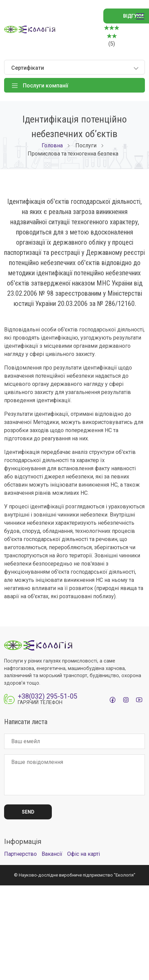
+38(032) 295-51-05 (48, 697)
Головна (52, 145)
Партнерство (20, 854)
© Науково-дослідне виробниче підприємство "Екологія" (75, 875)
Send (28, 812)
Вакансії (52, 854)
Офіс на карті (84, 854)
